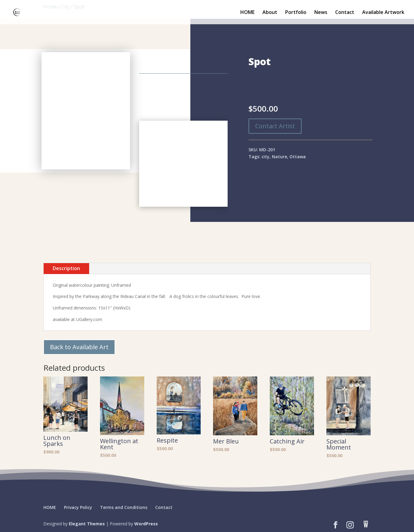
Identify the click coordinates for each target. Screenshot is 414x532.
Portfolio (296, 13)
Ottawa (298, 157)
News (321, 13)
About (270, 13)
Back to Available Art (79, 347)
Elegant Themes (87, 524)
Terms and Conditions (124, 507)
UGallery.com (89, 319)
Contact (345, 13)
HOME (247, 13)
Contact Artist (275, 126)
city (265, 157)
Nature (279, 157)
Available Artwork (383, 13)
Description (66, 268)
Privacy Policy (78, 507)
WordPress (146, 524)
